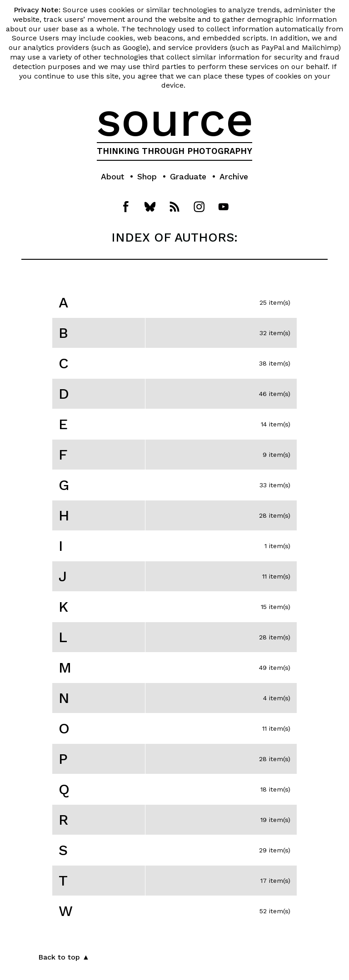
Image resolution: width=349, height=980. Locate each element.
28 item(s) (275, 515)
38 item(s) (275, 363)
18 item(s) (275, 789)
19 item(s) (275, 820)
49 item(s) (275, 668)
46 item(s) (275, 394)
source (175, 119)
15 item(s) (276, 607)
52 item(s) (275, 911)
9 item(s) (277, 455)
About (112, 177)
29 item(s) (275, 850)
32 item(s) (275, 333)
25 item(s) (275, 302)
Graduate (188, 177)
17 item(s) (275, 881)
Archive (234, 177)
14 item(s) (276, 424)
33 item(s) (275, 485)
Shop (147, 177)
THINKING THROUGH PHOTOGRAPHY (174, 151)
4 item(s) (277, 698)
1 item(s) (277, 546)
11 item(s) (276, 576)
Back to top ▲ (64, 957)
